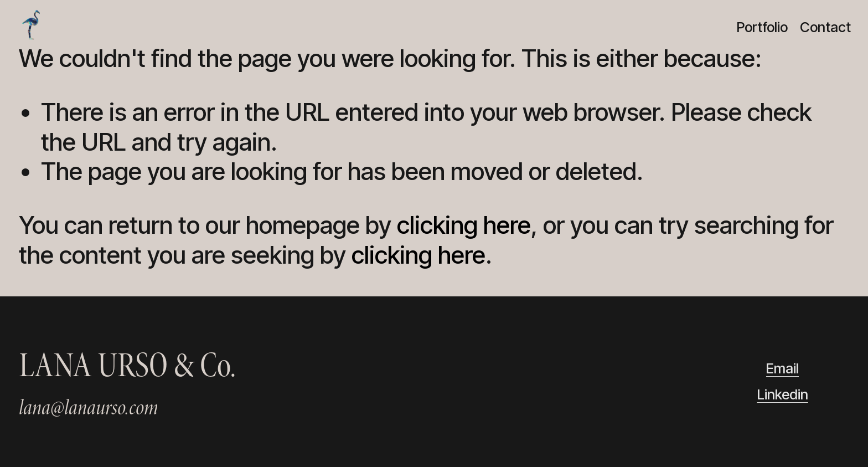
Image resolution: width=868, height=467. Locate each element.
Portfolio (762, 27)
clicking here (464, 225)
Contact (825, 27)
